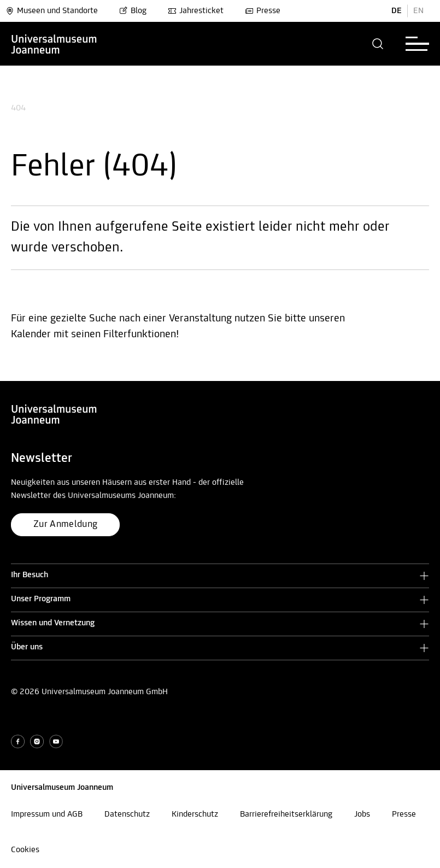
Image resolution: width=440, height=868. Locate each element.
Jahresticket (196, 11)
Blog (133, 11)
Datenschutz (127, 814)
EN (418, 11)
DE (397, 11)
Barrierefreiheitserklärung (286, 814)
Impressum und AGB (47, 814)
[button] (378, 44)
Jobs (362, 814)
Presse (263, 11)
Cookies (25, 850)
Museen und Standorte (52, 11)
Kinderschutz (195, 814)
